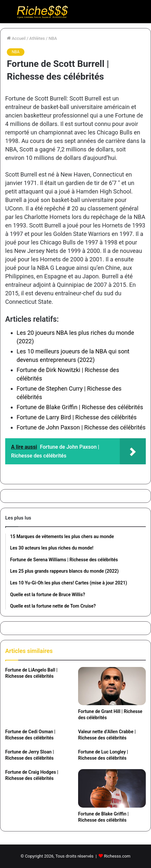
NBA (53, 38)
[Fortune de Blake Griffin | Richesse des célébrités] (112, 788)
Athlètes (37, 38)
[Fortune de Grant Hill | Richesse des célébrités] (112, 686)
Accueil (16, 38)
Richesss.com (117, 856)
